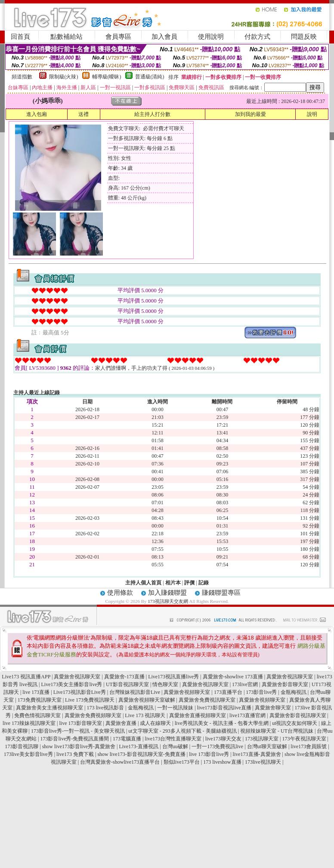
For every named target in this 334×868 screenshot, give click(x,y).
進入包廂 (37, 114)
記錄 (204, 583)
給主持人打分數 (152, 114)
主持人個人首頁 (143, 583)
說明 (312, 114)
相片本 (173, 583)
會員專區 (118, 37)
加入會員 (164, 37)
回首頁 (20, 37)
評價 (189, 583)
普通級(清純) (150, 77)
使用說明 (211, 37)
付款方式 (257, 37)
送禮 (83, 114)
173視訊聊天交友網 (168, 601)
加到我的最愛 (251, 114)
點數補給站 (66, 37)
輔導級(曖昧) (107, 77)
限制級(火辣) (64, 77)
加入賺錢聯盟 (167, 593)
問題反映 (304, 37)
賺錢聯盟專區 (221, 593)
